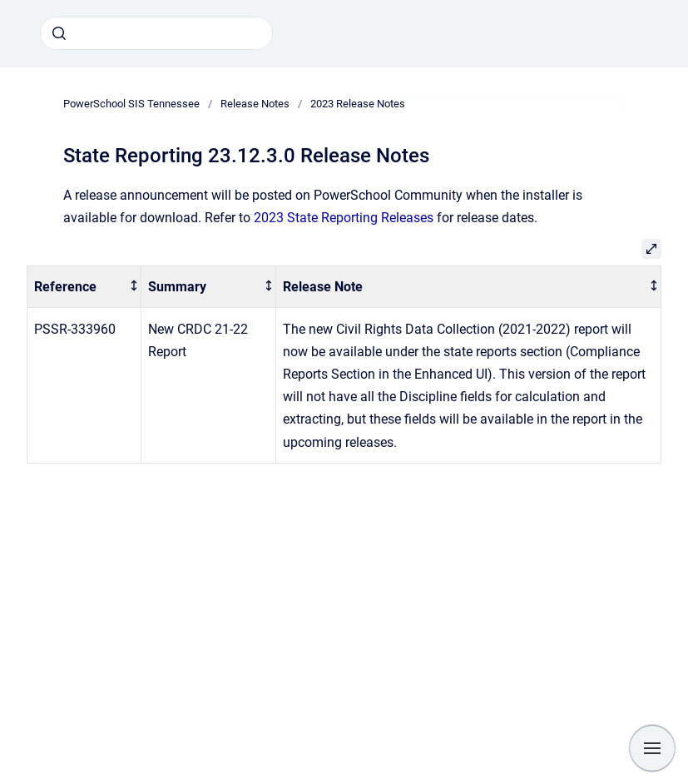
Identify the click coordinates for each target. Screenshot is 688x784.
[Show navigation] (652, 748)
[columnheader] (84, 287)
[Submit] (59, 33)
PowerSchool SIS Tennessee (131, 104)
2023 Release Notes (358, 104)
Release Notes (255, 104)
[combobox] (156, 33)
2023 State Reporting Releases (344, 218)
